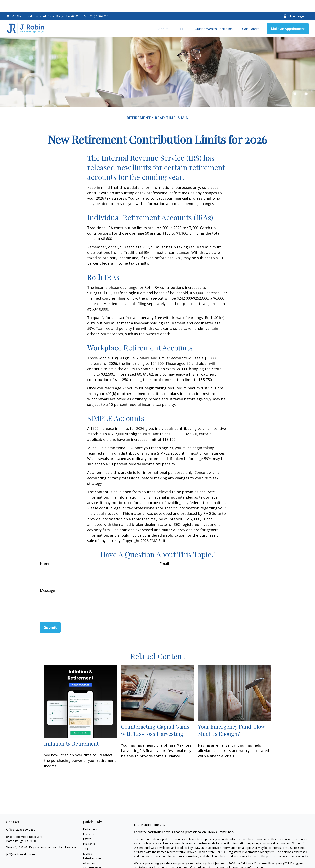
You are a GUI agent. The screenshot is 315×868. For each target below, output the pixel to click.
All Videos (89, 851)
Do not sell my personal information (239, 855)
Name (45, 551)
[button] (163, 16)
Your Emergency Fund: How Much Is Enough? (232, 718)
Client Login (294, 4)
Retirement (90, 817)
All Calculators (92, 856)
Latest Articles (92, 846)
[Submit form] (50, 615)
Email (164, 551)
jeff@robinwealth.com (20, 842)
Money (87, 841)
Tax (85, 837)
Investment (90, 822)
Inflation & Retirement (71, 731)
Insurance (89, 832)
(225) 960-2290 (96, 4)
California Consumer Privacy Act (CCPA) (267, 851)
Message (48, 578)
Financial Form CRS (152, 813)
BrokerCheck (226, 820)
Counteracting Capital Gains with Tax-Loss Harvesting (155, 718)
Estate (87, 827)
